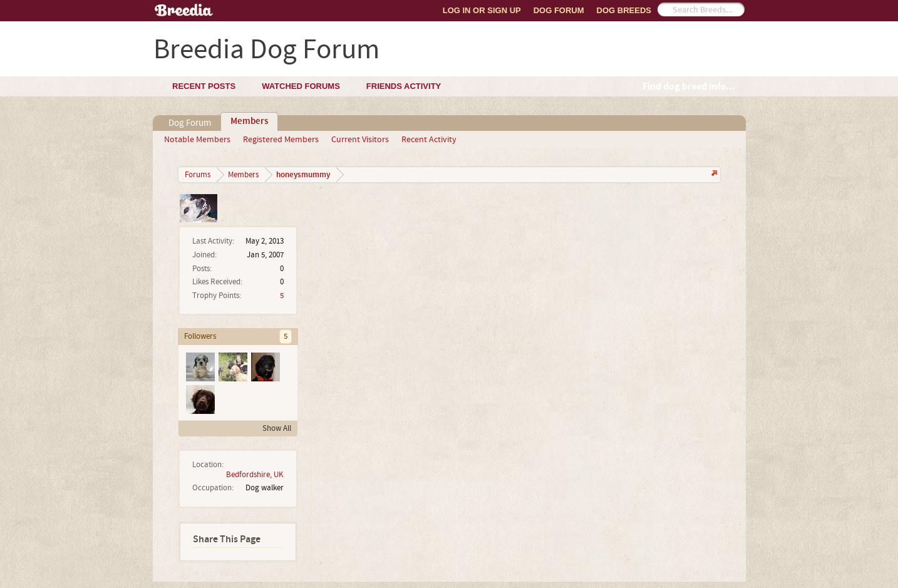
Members (249, 121)
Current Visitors (360, 140)
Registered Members (281, 140)
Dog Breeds (624, 10)
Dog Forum (559, 10)
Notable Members (197, 140)
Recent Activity (429, 140)
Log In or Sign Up (482, 10)
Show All (277, 428)
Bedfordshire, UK (255, 475)
